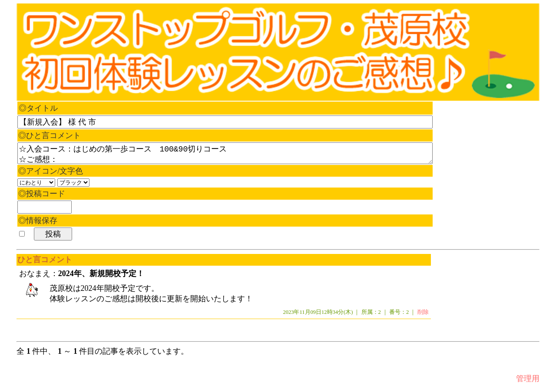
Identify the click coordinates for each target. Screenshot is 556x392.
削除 (423, 313)
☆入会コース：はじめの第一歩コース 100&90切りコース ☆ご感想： (225, 153)
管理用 (528, 379)
